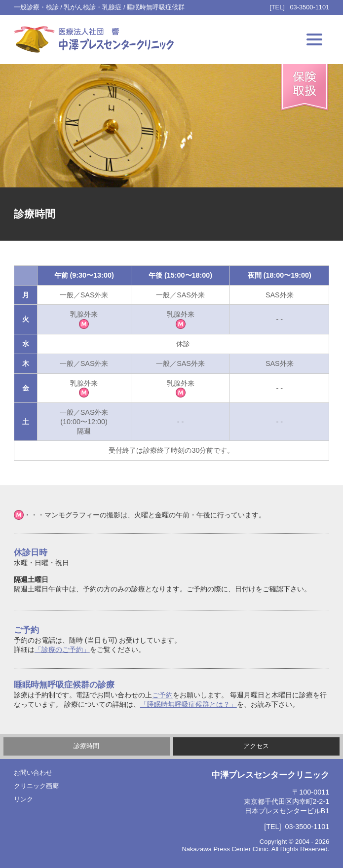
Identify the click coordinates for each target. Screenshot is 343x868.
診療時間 (86, 746)
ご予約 (162, 695)
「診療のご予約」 (62, 650)
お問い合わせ (33, 773)
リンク (23, 799)
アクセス (256, 746)
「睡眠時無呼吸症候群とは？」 (189, 704)
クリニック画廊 (36, 786)
